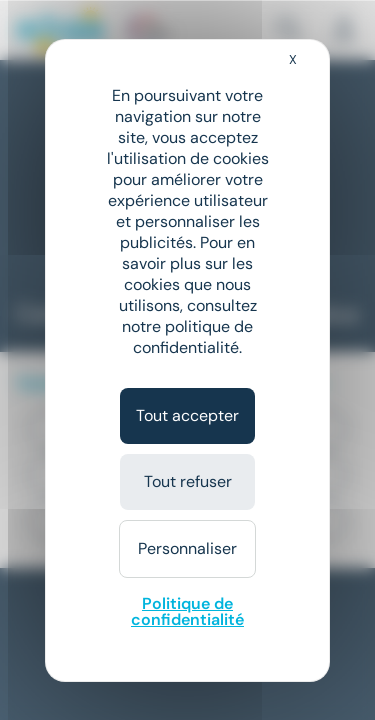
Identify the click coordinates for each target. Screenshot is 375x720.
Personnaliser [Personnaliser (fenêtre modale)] (187, 548)
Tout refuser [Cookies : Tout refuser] (188, 481)
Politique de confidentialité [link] (187, 611)
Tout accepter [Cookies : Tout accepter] (187, 415)
